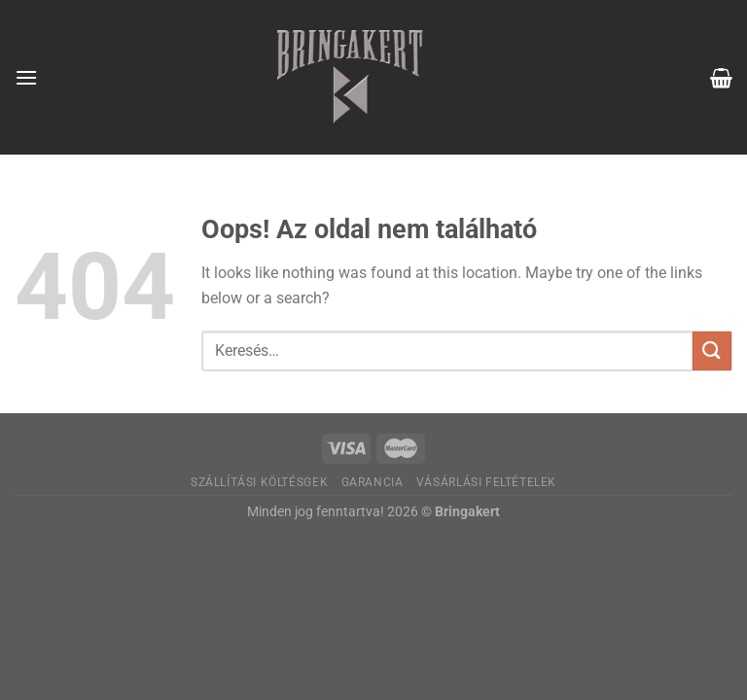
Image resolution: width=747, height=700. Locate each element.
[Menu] (26, 77)
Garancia (373, 482)
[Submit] (712, 350)
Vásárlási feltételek (486, 482)
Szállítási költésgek (259, 482)
